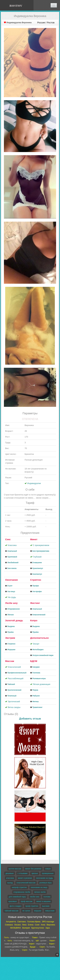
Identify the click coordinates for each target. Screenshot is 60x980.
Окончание (12, 580)
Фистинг (35, 603)
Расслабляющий (16, 678)
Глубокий (37, 557)
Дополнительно (39, 638)
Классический (14, 667)
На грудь (12, 597)
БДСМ (34, 661)
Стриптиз (36, 580)
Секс (8, 539)
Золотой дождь (14, 620)
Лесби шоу (11, 603)
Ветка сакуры (14, 707)
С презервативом (41, 545)
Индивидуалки (34, 483)
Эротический (14, 702)
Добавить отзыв (30, 719)
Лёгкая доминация (42, 684)
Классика (12, 545)
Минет (34, 539)
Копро (34, 620)
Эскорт (36, 644)
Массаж (10, 661)
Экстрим (10, 638)
